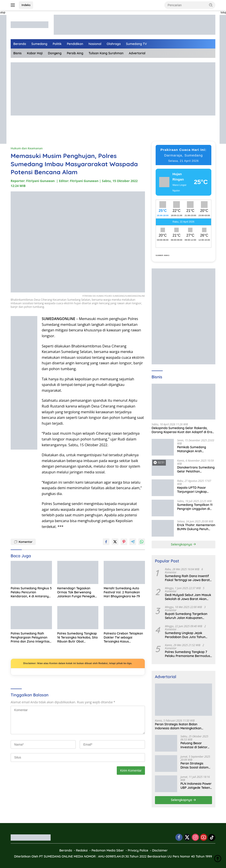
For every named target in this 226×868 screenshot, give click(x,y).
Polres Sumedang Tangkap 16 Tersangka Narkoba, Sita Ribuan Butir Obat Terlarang (77, 638)
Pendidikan (75, 44)
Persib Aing (75, 53)
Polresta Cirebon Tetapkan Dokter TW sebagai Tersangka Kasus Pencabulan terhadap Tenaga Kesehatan (123, 638)
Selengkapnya (183, 544)
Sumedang (39, 44)
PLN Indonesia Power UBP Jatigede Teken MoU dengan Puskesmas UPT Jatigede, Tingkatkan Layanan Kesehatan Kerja (196, 786)
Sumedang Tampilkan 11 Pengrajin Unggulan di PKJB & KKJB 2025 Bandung (195, 507)
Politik (57, 44)
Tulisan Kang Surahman (106, 53)
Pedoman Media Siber (108, 850)
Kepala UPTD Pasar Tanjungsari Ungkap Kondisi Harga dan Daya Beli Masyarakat (195, 490)
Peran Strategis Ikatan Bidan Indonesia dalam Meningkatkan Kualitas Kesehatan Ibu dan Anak (179, 726)
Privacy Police (138, 850)
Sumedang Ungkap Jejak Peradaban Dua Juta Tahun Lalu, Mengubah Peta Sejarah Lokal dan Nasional (187, 635)
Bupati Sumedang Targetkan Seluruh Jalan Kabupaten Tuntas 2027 (186, 616)
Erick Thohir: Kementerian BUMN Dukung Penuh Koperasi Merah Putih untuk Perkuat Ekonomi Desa (196, 527)
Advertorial (137, 53)
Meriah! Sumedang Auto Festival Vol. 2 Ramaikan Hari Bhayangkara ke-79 (122, 592)
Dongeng (55, 53)
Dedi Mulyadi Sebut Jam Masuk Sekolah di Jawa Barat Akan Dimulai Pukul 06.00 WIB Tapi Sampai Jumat (188, 597)
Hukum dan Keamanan (27, 148)
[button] (211, 5)
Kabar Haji (35, 53)
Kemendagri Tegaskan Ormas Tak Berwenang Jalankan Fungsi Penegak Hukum (76, 592)
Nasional (95, 44)
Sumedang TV (137, 44)
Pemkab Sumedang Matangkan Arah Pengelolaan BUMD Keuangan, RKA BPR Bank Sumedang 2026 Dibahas (196, 449)
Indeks (26, 5)
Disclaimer (160, 850)
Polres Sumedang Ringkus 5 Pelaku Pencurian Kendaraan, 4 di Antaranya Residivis (31, 592)
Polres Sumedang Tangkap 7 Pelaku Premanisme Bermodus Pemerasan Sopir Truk (188, 654)
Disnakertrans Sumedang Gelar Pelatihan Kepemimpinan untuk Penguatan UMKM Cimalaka (196, 469)
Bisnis (17, 53)
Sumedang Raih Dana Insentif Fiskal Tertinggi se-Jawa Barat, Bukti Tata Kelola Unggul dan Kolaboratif (188, 578)
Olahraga (114, 44)
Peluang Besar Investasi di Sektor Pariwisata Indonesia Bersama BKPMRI (196, 745)
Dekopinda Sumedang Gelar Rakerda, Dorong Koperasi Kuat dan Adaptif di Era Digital (182, 430)
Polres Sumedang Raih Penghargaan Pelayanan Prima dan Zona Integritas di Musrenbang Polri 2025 (30, 638)
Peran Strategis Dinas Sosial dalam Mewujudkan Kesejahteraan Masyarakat (194, 765)
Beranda (20, 44)
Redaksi (82, 850)
